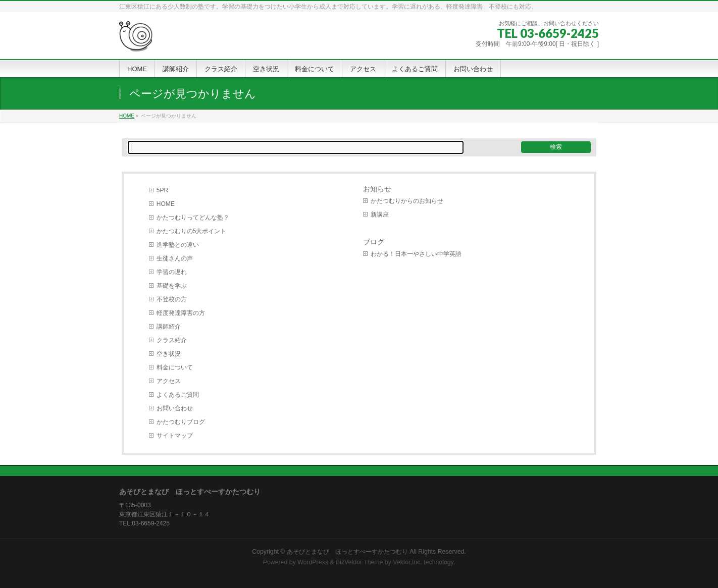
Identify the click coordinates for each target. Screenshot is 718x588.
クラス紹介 (172, 340)
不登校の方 (172, 299)
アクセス (169, 381)
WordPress (313, 562)
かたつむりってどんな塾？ (193, 218)
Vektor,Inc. (407, 562)
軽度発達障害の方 (181, 313)
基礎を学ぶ (172, 286)
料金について (175, 367)
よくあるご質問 (178, 395)
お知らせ (377, 189)
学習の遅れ (172, 272)
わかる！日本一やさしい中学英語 (416, 254)
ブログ (374, 242)
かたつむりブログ (181, 422)
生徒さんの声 (175, 258)
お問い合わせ (175, 408)
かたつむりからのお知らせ (407, 201)
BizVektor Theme (360, 562)
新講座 (380, 215)
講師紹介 (169, 327)
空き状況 (169, 354)
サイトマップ (175, 436)
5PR (162, 190)
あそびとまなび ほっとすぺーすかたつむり (347, 552)
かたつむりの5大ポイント (192, 231)
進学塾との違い (178, 245)
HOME (166, 204)
